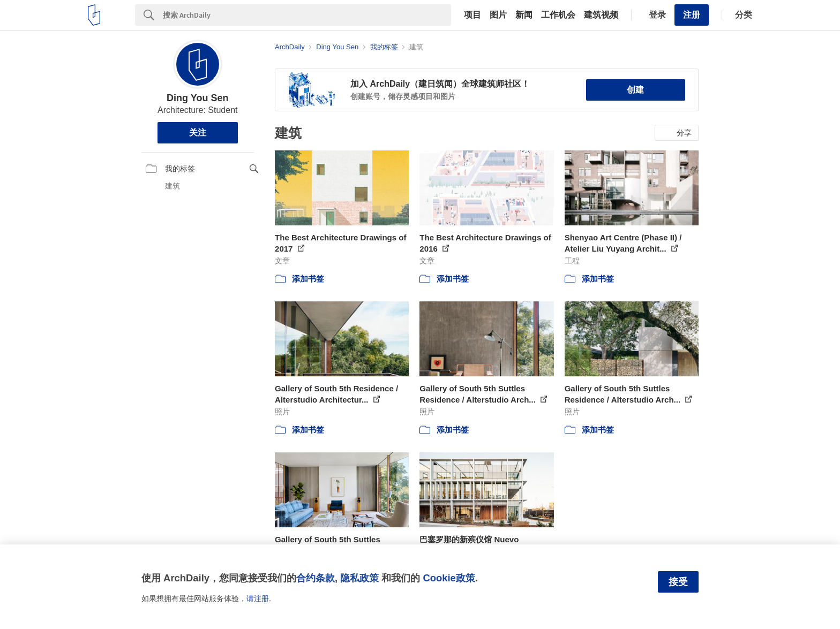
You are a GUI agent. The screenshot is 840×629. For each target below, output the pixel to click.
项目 (472, 15)
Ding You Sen (197, 98)
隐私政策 (359, 578)
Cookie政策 (449, 578)
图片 (498, 15)
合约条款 (316, 578)
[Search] (307, 15)
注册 (692, 15)
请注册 (258, 598)
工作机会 (558, 15)
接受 (678, 582)
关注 (198, 132)
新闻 (524, 15)
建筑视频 (601, 15)
